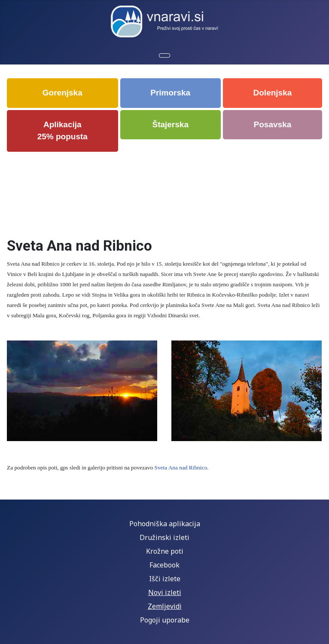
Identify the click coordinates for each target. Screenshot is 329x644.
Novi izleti (165, 592)
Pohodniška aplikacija (165, 524)
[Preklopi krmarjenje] (164, 55)
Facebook (164, 565)
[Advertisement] (165, 189)
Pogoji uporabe (165, 620)
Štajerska (170, 124)
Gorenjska (62, 93)
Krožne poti (165, 551)
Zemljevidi (165, 606)
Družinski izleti (164, 537)
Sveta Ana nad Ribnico (181, 468)
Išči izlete (165, 579)
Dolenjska (273, 93)
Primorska (170, 93)
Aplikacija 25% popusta (62, 131)
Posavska (273, 124)
